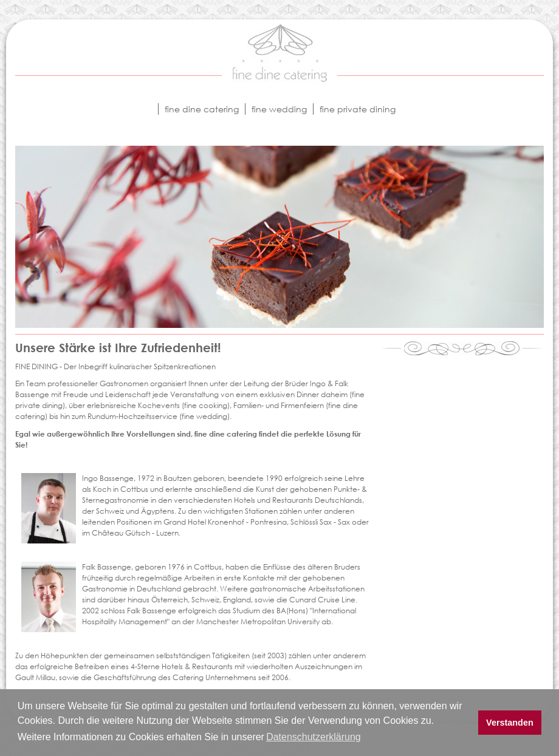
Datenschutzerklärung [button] (314, 737)
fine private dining (358, 109)
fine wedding (279, 109)
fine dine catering (202, 109)
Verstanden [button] (510, 723)
